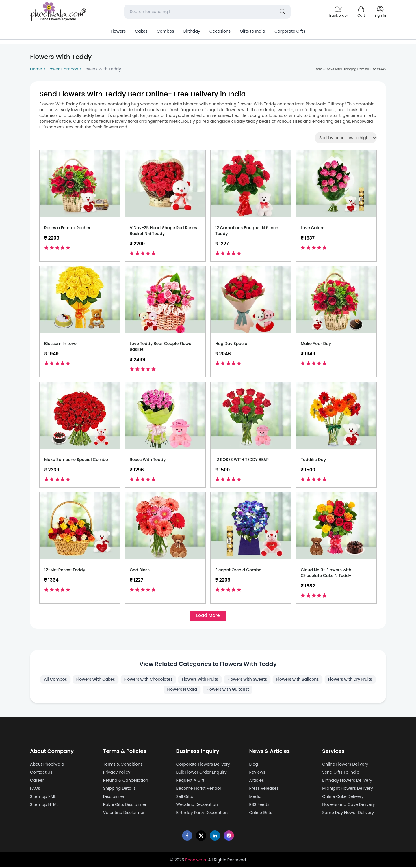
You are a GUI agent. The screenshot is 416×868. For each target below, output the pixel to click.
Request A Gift (190, 781)
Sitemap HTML (44, 805)
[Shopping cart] (361, 12)
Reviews (257, 773)
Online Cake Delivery (343, 797)
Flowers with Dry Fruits (162, 690)
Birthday (192, 31)
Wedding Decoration (197, 805)
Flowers (118, 31)
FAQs (35, 789)
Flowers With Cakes (121, 680)
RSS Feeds (259, 805)
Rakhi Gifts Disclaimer (125, 805)
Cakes (141, 31)
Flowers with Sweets (275, 680)
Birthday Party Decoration (202, 813)
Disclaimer (114, 797)
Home (36, 69)
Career (37, 781)
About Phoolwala (47, 765)
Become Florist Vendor (199, 789)
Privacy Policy (117, 773)
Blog (253, 765)
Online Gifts (261, 813)
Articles (256, 781)
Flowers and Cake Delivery (349, 805)
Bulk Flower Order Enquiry (201, 773)
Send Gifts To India (341, 773)
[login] (380, 12)
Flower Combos (62, 69)
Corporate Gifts (290, 31)
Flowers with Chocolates (174, 680)
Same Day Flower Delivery (348, 813)
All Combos (80, 680)
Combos (166, 31)
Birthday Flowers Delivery (347, 781)
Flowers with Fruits (227, 680)
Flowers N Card (209, 690)
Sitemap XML (43, 797)
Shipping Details (119, 789)
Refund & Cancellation (126, 781)
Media (255, 797)
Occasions (220, 31)
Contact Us (41, 773)
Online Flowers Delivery (345, 765)
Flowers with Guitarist (255, 690)
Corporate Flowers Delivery (203, 765)
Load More (208, 616)
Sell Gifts (185, 797)
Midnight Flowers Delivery (348, 789)
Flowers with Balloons (326, 680)
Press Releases (264, 789)
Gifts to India (252, 31)
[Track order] (338, 12)
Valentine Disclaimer (124, 813)
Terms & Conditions (123, 765)
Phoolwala (196, 860)
